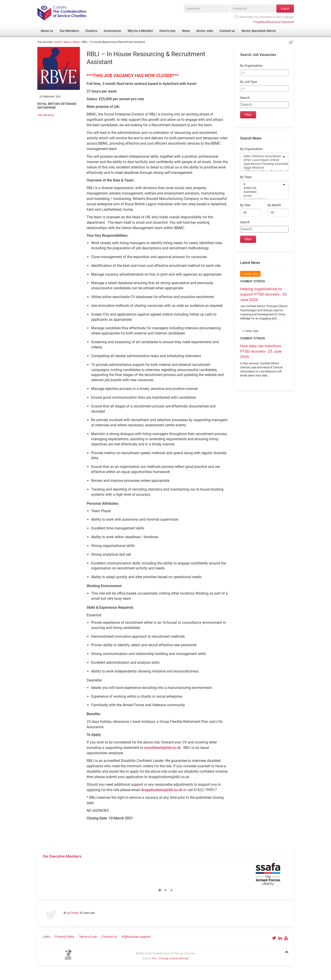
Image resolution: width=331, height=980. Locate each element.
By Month (274, 205)
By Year (245, 205)
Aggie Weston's (261, 168)
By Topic (246, 177)
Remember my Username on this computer (264, 17)
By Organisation (251, 66)
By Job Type (249, 82)
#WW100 (261, 188)
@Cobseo (73, 913)
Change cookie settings (174, 958)
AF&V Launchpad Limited (261, 160)
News (67, 42)
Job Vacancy (46, 115)
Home (57, 42)
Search (245, 98)
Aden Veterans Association (261, 156)
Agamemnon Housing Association (261, 164)
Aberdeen (261, 192)
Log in (285, 9)
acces (261, 196)
